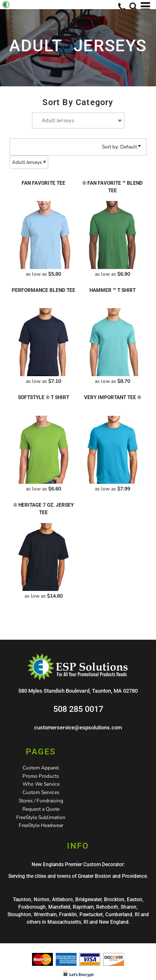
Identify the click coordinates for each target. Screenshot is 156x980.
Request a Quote (41, 809)
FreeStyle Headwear (41, 825)
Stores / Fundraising (41, 801)
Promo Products (41, 776)
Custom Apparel (41, 768)
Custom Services (41, 792)
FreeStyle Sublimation (41, 817)
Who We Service (41, 784)
